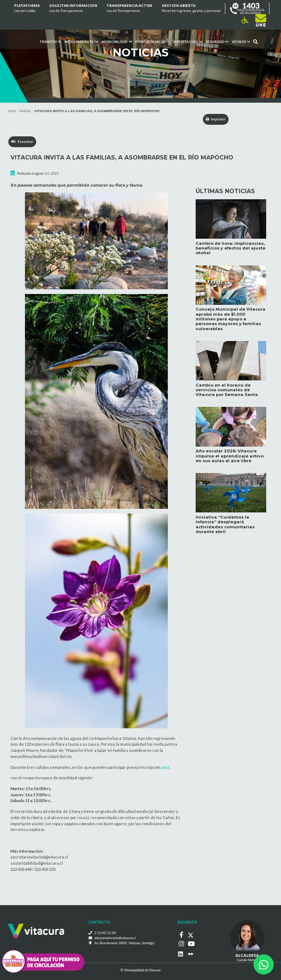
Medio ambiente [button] (81, 42)
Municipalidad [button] (116, 42)
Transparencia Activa (129, 9)
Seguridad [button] (217, 42)
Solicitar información (73, 9)
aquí (165, 767)
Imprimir (215, 119)
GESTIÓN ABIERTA (191, 9)
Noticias (25, 111)
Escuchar (22, 142)
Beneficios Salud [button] (152, 42)
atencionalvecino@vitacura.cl (115, 938)
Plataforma (27, 9)
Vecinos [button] (240, 42)
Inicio (12, 111)
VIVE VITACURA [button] (188, 42)
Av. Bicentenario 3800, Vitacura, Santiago (125, 943)
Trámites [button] (50, 42)
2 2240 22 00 (106, 933)
